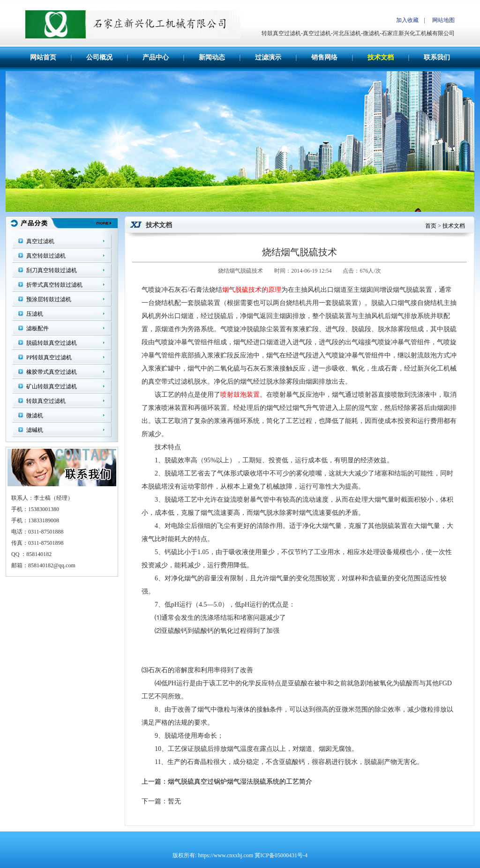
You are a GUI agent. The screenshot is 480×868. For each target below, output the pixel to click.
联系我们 (437, 57)
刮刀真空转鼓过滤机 (52, 270)
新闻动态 (212, 57)
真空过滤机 (40, 241)
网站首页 (43, 57)
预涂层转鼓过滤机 (49, 299)
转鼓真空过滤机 (46, 401)
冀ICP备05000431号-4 (281, 855)
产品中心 (156, 57)
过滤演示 (268, 57)
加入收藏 (407, 20)
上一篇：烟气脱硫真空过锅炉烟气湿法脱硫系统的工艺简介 (227, 782)
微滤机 (35, 415)
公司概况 (99, 57)
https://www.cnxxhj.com (225, 855)
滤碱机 (35, 430)
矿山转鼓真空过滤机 (52, 386)
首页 (431, 226)
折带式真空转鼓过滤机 (54, 285)
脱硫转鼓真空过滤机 (52, 343)
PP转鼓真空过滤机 (49, 357)
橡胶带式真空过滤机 (52, 372)
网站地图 (443, 20)
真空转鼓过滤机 (46, 256)
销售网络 (324, 57)
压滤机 (35, 314)
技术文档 (381, 57)
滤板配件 (37, 328)
